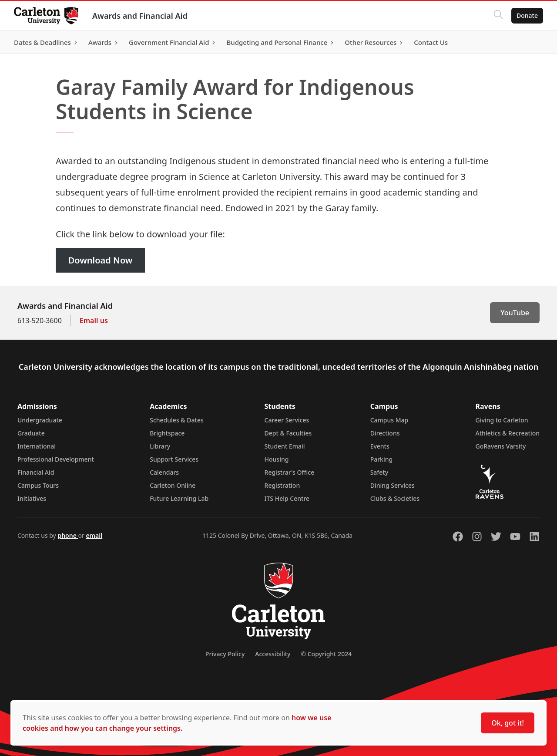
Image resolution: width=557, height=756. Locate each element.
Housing (277, 459)
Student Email (285, 446)
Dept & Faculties (288, 433)
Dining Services (393, 485)
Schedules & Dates (177, 420)
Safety (379, 472)
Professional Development (56, 459)
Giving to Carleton (502, 420)
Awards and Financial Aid (140, 16)
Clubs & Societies (395, 498)
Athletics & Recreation (508, 433)
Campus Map (389, 420)
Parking (382, 459)
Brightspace (167, 433)
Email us (94, 321)
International (37, 446)
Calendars (164, 472)
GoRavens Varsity (501, 446)
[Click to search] (498, 16)
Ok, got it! (508, 723)
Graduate (31, 433)
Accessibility (273, 654)
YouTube (515, 313)
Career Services (287, 420)
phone (68, 535)
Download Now (101, 260)
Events (380, 446)
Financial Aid (36, 472)
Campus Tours (38, 485)
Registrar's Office (290, 472)
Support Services (174, 459)
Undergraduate (40, 420)
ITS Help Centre (287, 498)
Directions (385, 433)
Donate (527, 15)
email (94, 535)
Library (160, 446)
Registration (282, 485)
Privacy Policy (225, 654)
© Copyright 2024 (326, 654)
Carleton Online (173, 485)
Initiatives (32, 498)
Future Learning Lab (179, 498)
